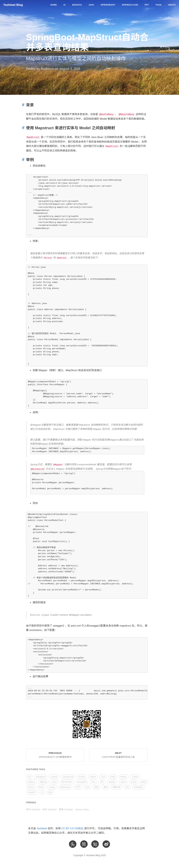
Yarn (93, 782)
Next (118, 755)
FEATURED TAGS (36, 769)
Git (29, 777)
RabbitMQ (139, 787)
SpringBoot (108, 5)
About (172, 5)
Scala (133, 782)
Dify (50, 792)
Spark (123, 782)
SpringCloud (130, 5)
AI (65, 5)
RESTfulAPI (67, 782)
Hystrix (93, 777)
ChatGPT (32, 792)
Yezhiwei (42, 828)
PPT (147, 5)
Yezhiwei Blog (13, 5)
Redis (41, 787)
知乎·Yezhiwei (49, 809)
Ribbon (124, 777)
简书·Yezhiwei (33, 809)
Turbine (135, 777)
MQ (127, 787)
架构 (97, 787)
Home (54, 5)
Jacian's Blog (82, 809)
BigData (77, 5)
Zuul (103, 777)
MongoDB (82, 782)
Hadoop (31, 782)
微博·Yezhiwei (66, 809)
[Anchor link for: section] (22, 105)
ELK (87, 787)
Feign (113, 777)
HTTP (78, 787)
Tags (158, 5)
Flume (31, 787)
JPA (45, 27)
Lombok (54, 777)
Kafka (144, 782)
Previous (55, 755)
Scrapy (52, 787)
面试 (106, 787)
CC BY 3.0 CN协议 (72, 828)
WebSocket (65, 787)
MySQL (112, 782)
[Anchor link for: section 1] (22, 160)
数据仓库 (117, 787)
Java (91, 5)
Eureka (82, 777)
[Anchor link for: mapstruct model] (22, 128)
